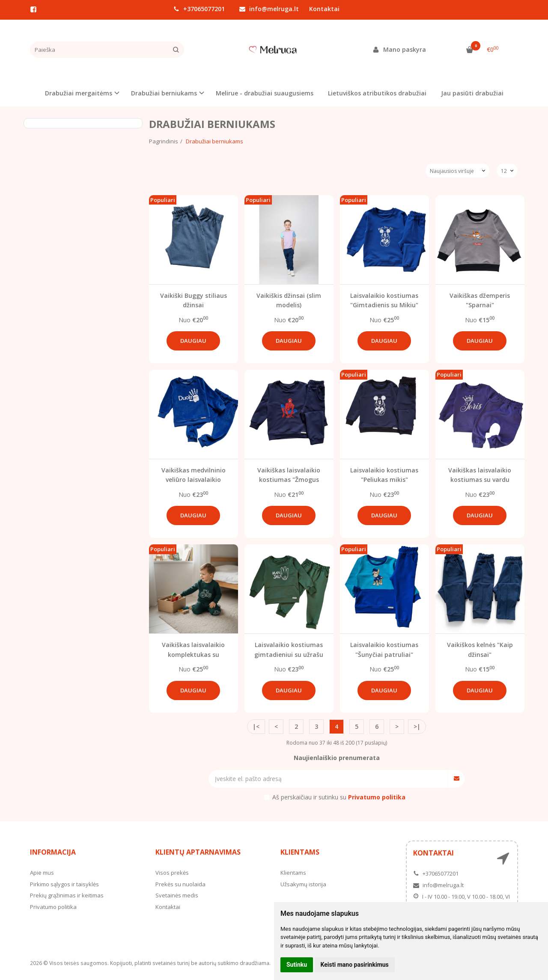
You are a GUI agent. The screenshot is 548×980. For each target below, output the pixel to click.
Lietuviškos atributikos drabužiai (377, 93)
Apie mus (42, 873)
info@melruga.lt (269, 9)
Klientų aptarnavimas (198, 852)
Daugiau (193, 341)
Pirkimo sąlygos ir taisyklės (64, 884)
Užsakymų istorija (303, 884)
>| (417, 726)
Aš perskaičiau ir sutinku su (339, 797)
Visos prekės (172, 873)
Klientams (300, 852)
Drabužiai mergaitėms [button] (79, 93)
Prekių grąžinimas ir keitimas (67, 895)
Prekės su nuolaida (180, 884)
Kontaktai (324, 9)
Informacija (53, 852)
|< (256, 726)
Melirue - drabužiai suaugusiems (265, 93)
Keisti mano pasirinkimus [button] (355, 965)
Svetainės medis (177, 895)
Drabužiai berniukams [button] (164, 93)
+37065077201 (199, 9)
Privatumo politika (53, 907)
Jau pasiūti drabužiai (472, 93)
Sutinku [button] (297, 965)
